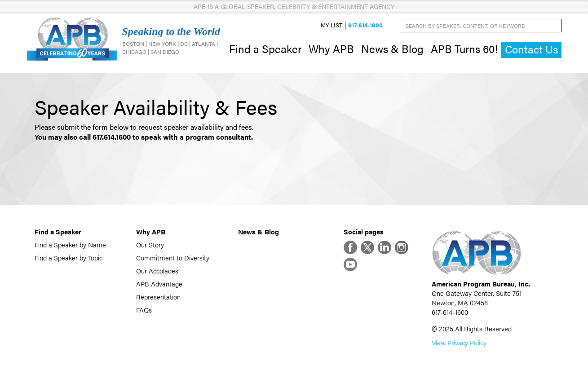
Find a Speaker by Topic (69, 258)
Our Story (150, 244)
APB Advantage (159, 284)
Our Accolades (157, 271)
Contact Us (531, 49)
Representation (158, 297)
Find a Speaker (265, 48)
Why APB (331, 48)
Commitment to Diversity (173, 258)
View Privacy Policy (459, 342)
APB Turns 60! (464, 48)
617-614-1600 (365, 25)
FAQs (144, 310)
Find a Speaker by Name (70, 244)
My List (332, 25)
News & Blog (392, 48)
